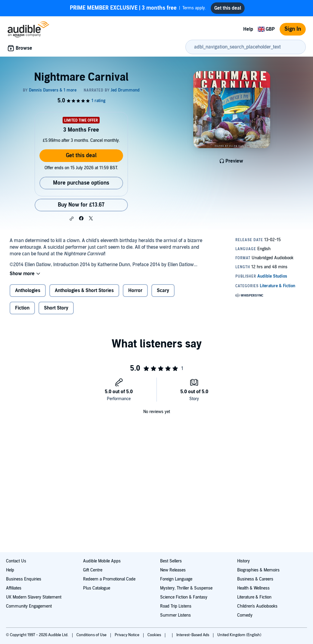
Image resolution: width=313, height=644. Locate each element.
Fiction (22, 308)
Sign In (293, 29)
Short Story (56, 308)
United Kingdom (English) (239, 635)
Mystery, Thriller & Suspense (186, 588)
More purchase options (81, 183)
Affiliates (14, 588)
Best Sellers (171, 561)
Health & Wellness (253, 588)
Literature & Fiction (254, 597)
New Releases (173, 570)
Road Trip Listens (176, 606)
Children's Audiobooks (257, 606)
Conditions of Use (92, 635)
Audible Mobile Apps (102, 561)
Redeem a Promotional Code (109, 579)
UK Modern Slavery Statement (34, 597)
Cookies (155, 635)
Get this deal (81, 156)
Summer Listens (175, 615)
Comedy (245, 615)
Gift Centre (93, 570)
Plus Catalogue (97, 588)
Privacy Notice (127, 635)
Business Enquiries (24, 579)
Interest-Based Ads (193, 635)
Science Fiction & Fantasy (184, 597)
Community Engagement (29, 606)
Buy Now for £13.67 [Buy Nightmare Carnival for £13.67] (81, 205)
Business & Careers (255, 579)
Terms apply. (138, 8)
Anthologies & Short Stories (84, 291)
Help (248, 29)
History (243, 561)
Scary (163, 291)
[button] (72, 219)
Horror (135, 291)
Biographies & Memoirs (258, 570)
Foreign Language (176, 579)
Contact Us (16, 561)
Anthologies (28, 291)
